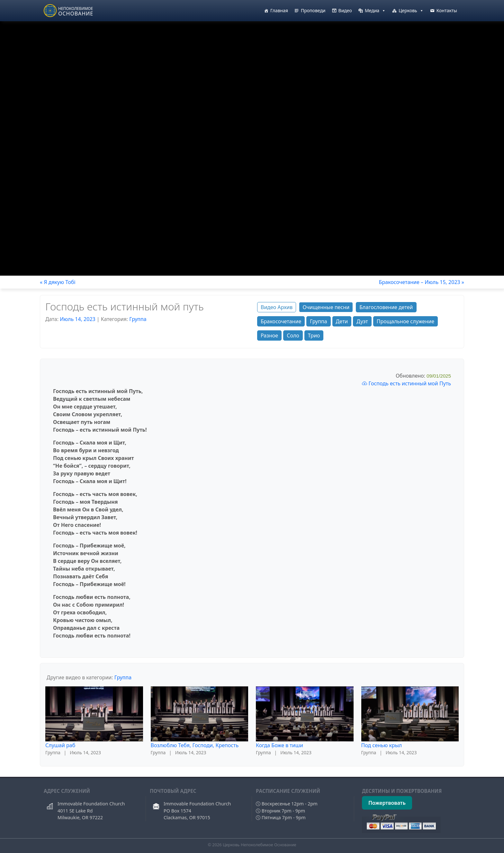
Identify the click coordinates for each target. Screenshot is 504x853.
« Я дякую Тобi (58, 282)
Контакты (447, 10)
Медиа (375, 11)
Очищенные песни (326, 307)
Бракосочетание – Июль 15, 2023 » (422, 282)
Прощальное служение (405, 321)
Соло (293, 335)
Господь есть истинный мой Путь (406, 383)
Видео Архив (277, 307)
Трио (314, 335)
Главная (279, 10)
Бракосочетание (281, 321)
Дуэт (362, 321)
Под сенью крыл (382, 745)
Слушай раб (60, 745)
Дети (342, 321)
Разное (269, 335)
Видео (345, 10)
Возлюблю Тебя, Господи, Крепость (195, 745)
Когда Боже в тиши (279, 745)
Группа (138, 319)
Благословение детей (386, 307)
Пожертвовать (387, 803)
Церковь (411, 11)
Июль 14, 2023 (78, 319)
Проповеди (313, 10)
